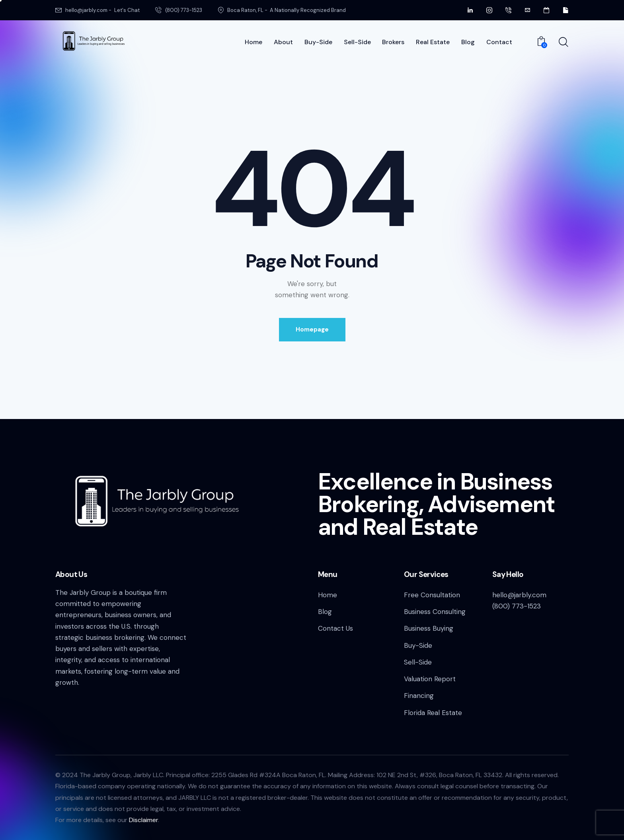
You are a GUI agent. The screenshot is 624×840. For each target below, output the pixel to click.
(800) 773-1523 (517, 606)
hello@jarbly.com (519, 595)
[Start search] (564, 43)
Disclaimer (143, 820)
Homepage (312, 329)
